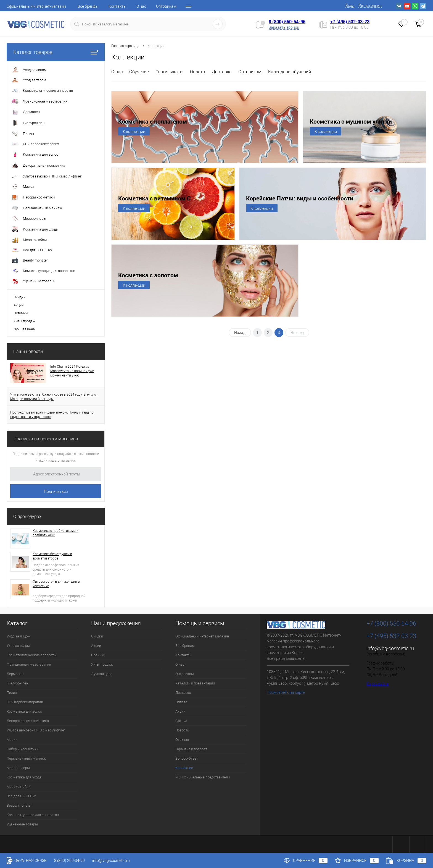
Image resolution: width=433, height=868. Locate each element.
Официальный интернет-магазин (36, 6)
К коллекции (134, 132)
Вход (350, 6)
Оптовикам (166, 6)
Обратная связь (27, 861)
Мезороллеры (18, 768)
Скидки (19, 297)
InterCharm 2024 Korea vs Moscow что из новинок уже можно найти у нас (72, 371)
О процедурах (27, 517)
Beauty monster (19, 805)
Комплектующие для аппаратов (33, 815)
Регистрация (370, 6)
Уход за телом (18, 646)
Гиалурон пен (17, 683)
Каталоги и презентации (195, 683)
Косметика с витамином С (154, 198)
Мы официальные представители (203, 777)
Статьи (181, 721)
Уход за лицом (19, 636)
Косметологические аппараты (32, 655)
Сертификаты (169, 72)
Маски (12, 740)
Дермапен (15, 674)
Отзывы (182, 740)
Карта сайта (377, 684)
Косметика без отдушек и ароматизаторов (52, 556)
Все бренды (88, 6)
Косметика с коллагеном (153, 121)
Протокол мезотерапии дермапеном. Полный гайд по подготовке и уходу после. (52, 415)
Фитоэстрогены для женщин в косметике (56, 584)
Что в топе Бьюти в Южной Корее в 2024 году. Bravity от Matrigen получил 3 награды (54, 397)
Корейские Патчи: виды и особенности (300, 198)
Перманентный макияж (26, 758)
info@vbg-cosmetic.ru (390, 648)
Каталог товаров (56, 52)
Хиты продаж (24, 321)
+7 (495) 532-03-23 (350, 22)
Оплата (198, 72)
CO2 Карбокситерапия (25, 702)
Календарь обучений (290, 72)
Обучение (139, 72)
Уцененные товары (22, 824)
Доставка (222, 72)
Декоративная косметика (28, 721)
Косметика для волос (24, 711)
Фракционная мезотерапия (29, 664)
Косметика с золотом (148, 275)
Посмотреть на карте (286, 692)
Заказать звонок (284, 27)
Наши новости (28, 351)
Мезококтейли (19, 787)
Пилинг (12, 693)
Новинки (21, 313)
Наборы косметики (23, 749)
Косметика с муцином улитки (351, 121)
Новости (182, 730)
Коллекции (184, 768)
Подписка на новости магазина (46, 439)
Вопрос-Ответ (187, 758)
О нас (141, 6)
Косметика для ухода (24, 777)
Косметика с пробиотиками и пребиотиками (56, 533)
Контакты (118, 6)
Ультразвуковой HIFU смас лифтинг (36, 730)
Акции (19, 305)
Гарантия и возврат (191, 749)
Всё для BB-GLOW (21, 796)
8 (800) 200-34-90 (69, 861)
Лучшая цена (24, 329)
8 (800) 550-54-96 (287, 22)
